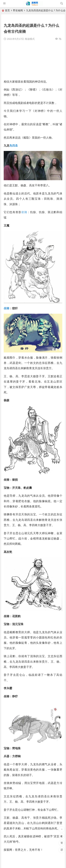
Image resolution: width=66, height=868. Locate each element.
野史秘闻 (18, 10)
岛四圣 (14, 146)
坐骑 (24, 212)
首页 (7, 10)
